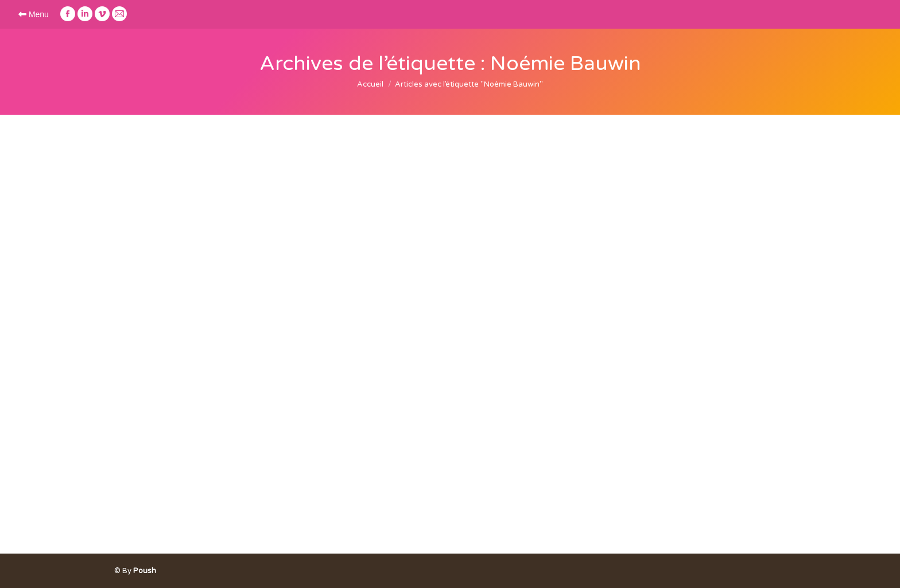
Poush (145, 571)
